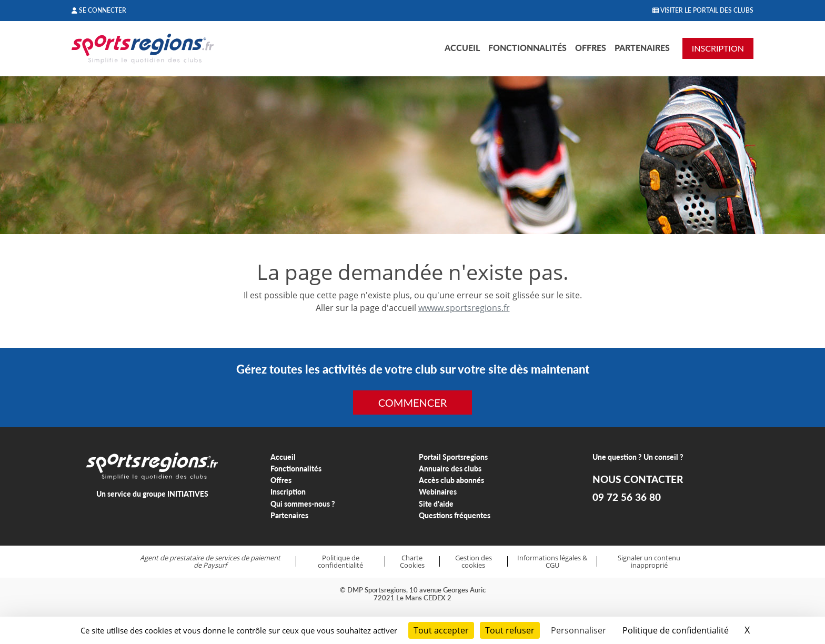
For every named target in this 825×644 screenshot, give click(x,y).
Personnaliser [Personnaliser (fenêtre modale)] (578, 630)
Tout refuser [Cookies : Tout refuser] (510, 630)
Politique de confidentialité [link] (676, 630)
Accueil (462, 48)
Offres (591, 48)
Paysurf (215, 565)
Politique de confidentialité (340, 562)
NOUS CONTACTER (638, 479)
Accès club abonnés (451, 480)
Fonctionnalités (527, 48)
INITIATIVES (188, 494)
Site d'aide (436, 504)
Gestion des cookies (474, 562)
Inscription (288, 492)
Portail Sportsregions (453, 457)
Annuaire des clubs (450, 469)
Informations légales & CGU (552, 562)
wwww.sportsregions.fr (464, 308)
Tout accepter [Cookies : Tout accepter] (441, 630)
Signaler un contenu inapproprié (649, 562)
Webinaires (438, 492)
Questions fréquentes (455, 515)
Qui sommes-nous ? (303, 504)
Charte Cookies (412, 562)
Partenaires (642, 48)
